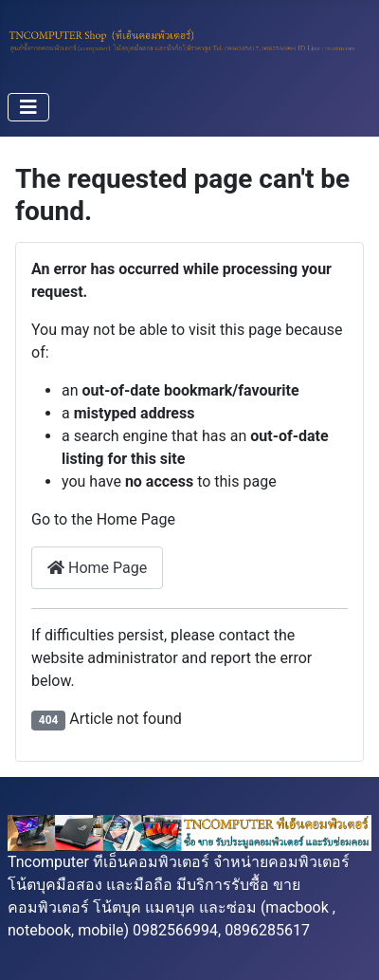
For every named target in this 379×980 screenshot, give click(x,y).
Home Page (97, 568)
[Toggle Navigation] (28, 107)
